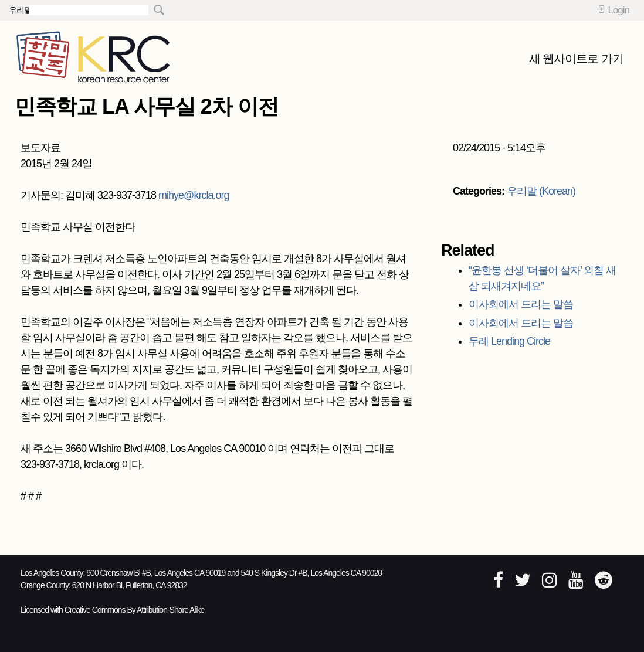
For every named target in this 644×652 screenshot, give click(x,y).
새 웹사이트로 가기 (576, 59)
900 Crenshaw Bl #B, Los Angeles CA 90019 (156, 573)
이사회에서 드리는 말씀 (521, 304)
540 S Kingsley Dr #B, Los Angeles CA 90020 (312, 573)
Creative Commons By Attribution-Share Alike (135, 610)
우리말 (20, 10)
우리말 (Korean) (541, 191)
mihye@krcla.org (194, 195)
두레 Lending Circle (509, 341)
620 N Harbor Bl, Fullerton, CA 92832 (130, 585)
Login (618, 10)
